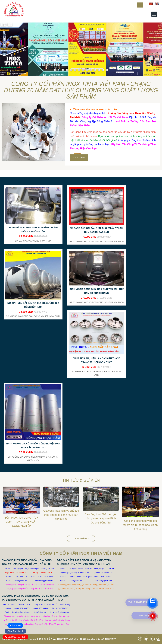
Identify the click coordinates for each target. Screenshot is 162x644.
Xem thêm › (81, 538)
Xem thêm (79, 158)
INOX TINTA (110, 639)
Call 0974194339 (17, 637)
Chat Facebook (16, 631)
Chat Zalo (15, 625)
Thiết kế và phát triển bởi (92, 639)
